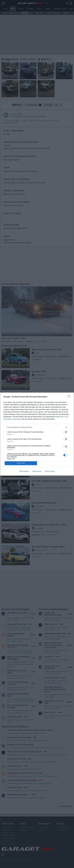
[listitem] (37, 427)
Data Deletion (24, 471)
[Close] (70, 397)
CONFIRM (21, 463)
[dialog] (37, 434)
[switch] (65, 432)
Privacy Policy (50, 471)
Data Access (37, 471)
